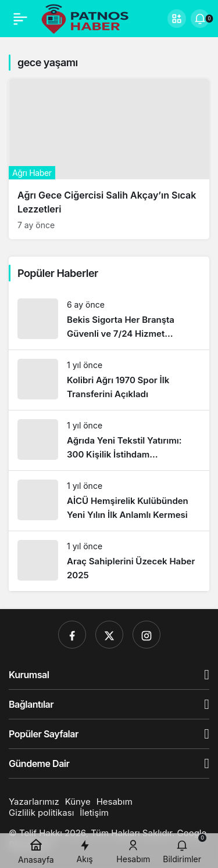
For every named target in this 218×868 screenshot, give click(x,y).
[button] (177, 19)
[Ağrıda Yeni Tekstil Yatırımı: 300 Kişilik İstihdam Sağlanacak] (109, 440)
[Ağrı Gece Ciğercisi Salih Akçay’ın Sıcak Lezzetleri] (109, 159)
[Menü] (20, 19)
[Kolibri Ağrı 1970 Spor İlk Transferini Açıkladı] (109, 380)
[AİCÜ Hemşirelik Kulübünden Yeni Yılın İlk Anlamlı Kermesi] (109, 501)
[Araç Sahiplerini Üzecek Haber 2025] (109, 561)
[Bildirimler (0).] (200, 19)
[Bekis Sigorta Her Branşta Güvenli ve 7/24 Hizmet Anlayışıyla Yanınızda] (109, 320)
